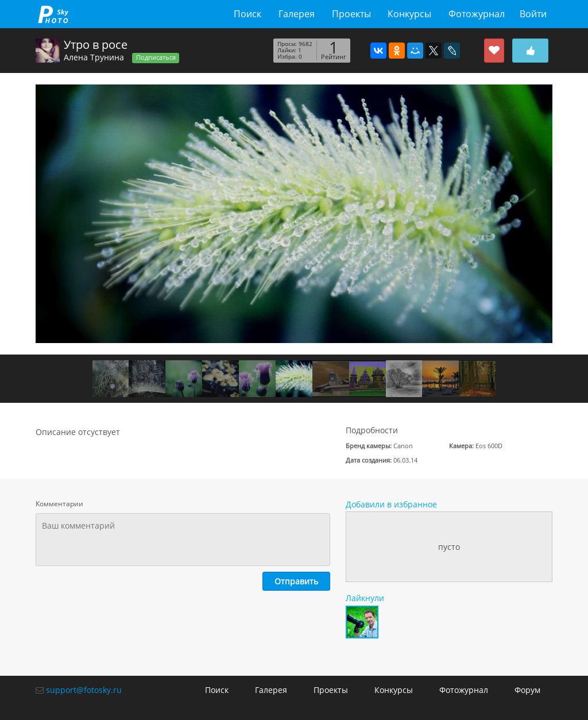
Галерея (297, 14)
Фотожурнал (477, 14)
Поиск (247, 14)
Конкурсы (409, 14)
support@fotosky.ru (84, 690)
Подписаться (156, 57)
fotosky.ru (53, 14)
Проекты (351, 14)
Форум (527, 690)
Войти (533, 14)
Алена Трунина (94, 57)
